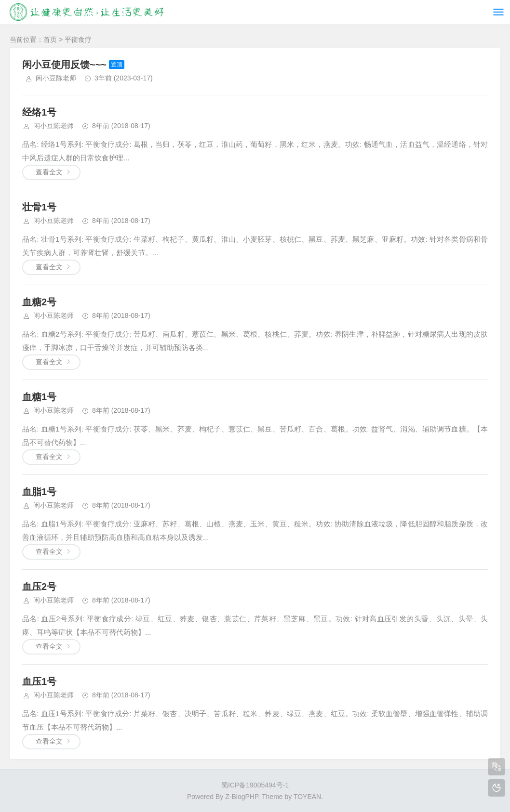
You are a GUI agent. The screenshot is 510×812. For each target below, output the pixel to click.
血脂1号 (39, 492)
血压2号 (39, 587)
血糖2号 (39, 302)
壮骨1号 (39, 207)
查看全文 (49, 172)
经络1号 (39, 112)
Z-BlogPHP (242, 797)
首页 (50, 39)
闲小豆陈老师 (56, 78)
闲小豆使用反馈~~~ (64, 65)
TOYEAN (307, 797)
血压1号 (39, 681)
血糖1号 (39, 397)
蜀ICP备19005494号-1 (255, 785)
